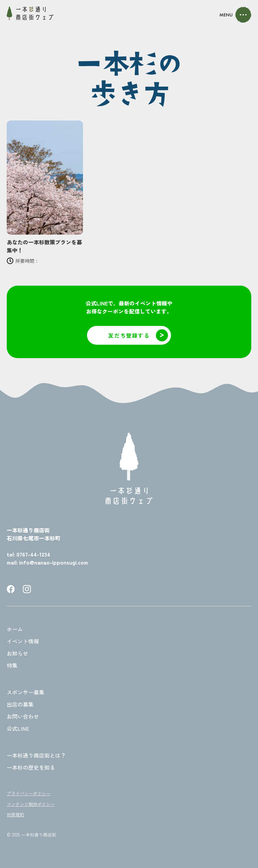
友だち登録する (138, 335)
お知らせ (17, 653)
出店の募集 (20, 704)
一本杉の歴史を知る (31, 767)
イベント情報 (23, 641)
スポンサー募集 (26, 692)
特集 (12, 665)
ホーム (15, 629)
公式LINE (18, 728)
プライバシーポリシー (29, 793)
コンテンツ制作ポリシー (31, 804)
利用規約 (15, 814)
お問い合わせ (23, 716)
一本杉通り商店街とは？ (36, 755)
